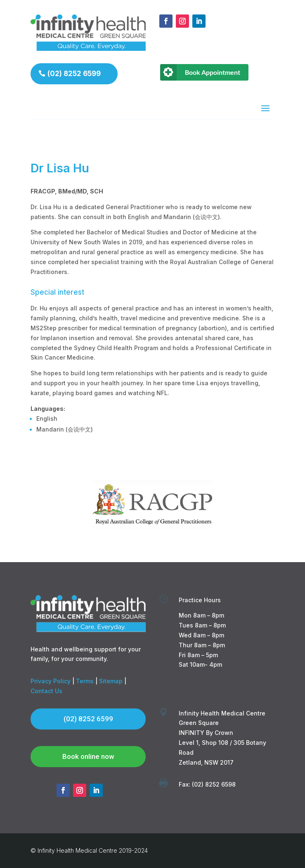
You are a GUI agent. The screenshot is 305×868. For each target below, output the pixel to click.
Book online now (88, 756)
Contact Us (46, 691)
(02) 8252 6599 (74, 74)
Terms (85, 681)
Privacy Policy (51, 681)
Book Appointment (213, 72)
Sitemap (111, 681)
